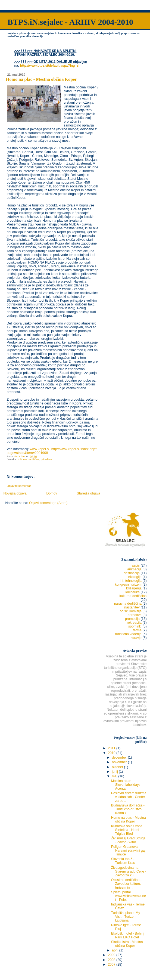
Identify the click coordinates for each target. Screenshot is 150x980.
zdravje (136, 638)
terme (137, 630)
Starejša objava (89, 493)
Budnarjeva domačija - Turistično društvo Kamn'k (128, 809)
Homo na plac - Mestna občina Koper (129, 820)
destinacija (132, 573)
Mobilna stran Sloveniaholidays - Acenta (127, 785)
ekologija (135, 577)
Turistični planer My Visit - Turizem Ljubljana (126, 917)
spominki (135, 626)
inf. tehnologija (131, 581)
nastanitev (132, 607)
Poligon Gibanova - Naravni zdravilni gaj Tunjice (128, 851)
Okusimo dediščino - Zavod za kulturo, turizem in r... (126, 884)
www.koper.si (40, 449)
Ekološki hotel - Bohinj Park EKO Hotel (128, 935)
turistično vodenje (128, 634)
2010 (112, 753)
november (120, 762)
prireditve (46, 459)
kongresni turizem (128, 585)
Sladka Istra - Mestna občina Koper (127, 944)
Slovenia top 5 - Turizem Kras (123, 861)
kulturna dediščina (28, 459)
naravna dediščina (128, 604)
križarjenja (134, 588)
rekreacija (134, 623)
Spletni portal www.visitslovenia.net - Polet (129, 896)
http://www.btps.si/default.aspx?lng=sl (50, 66)
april (116, 950)
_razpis (134, 565)
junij (115, 772)
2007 (112, 964)
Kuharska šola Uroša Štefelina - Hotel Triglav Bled (127, 830)
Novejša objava (15, 493)
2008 (112, 960)
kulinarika (132, 592)
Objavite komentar (19, 486)
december (120, 758)
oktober (118, 767)
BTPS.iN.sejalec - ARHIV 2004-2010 (70, 22)
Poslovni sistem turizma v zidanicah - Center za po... (129, 797)
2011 (112, 748)
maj (115, 776)
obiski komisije (131, 611)
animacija (134, 569)
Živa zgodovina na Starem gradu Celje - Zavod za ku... (129, 871)
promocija (132, 619)
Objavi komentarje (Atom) (48, 503)
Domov (52, 493)
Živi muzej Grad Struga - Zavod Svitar (128, 840)
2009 (112, 955)
